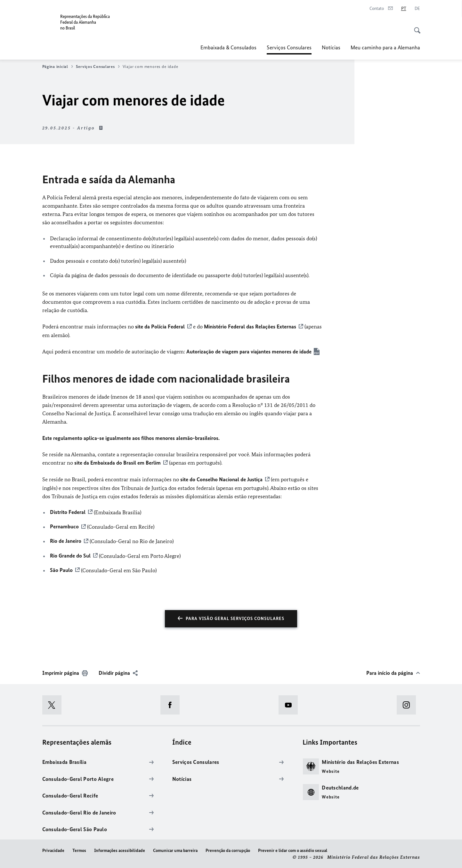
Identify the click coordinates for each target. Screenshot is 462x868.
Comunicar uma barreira (175, 850)
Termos (79, 850)
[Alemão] (417, 9)
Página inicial (58, 67)
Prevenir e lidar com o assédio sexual (293, 850)
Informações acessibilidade (120, 850)
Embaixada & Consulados (228, 47)
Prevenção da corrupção (228, 850)
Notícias (331, 47)
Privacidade (53, 850)
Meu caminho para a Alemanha (385, 47)
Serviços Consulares (289, 47)
